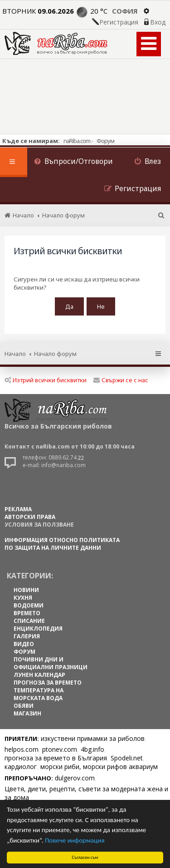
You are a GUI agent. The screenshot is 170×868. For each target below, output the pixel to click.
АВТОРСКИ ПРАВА (30, 517)
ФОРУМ (24, 652)
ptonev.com (60, 749)
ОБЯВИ (24, 706)
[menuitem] (73, 162)
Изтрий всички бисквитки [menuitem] (46, 380)
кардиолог (21, 767)
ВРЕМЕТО (27, 613)
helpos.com (22, 749)
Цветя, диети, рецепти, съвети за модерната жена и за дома (86, 793)
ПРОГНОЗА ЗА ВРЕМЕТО (48, 683)
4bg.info (92, 749)
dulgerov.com (75, 778)
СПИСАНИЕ (29, 621)
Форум (105, 141)
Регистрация (119, 22)
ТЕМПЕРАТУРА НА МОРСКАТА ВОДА (39, 694)
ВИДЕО (24, 644)
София (125, 11)
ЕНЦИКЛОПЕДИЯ (38, 629)
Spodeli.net (127, 758)
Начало (15, 354)
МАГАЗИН (27, 713)
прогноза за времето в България (56, 758)
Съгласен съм (85, 857)
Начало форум (55, 354)
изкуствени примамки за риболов (93, 738)
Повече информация (75, 840)
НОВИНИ (26, 590)
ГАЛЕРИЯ (27, 636)
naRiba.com (77, 141)
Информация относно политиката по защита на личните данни (62, 544)
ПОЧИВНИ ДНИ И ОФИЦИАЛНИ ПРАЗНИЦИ (51, 663)
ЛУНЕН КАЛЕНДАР (39, 675)
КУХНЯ (23, 598)
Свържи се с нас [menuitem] (121, 380)
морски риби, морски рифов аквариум (99, 767)
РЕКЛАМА (18, 509)
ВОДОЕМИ (29, 605)
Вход (158, 22)
